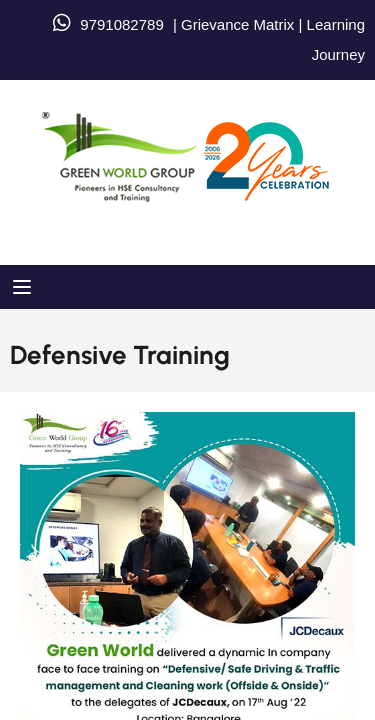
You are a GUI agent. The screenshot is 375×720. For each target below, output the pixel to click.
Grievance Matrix (237, 24)
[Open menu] (24, 287)
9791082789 (121, 24)
